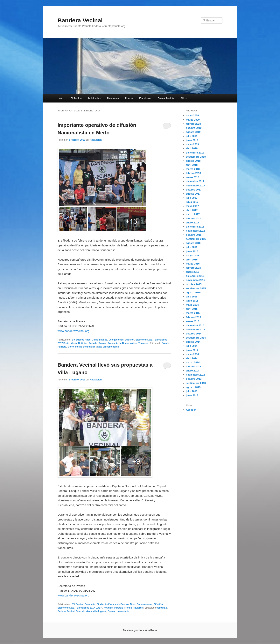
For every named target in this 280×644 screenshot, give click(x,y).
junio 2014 (192, 350)
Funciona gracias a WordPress (140, 630)
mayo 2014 (192, 354)
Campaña (90, 604)
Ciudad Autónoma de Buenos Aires (116, 604)
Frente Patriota (166, 98)
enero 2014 (192, 371)
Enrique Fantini (66, 611)
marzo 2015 (193, 313)
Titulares (143, 343)
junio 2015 (192, 301)
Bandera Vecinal (80, 20)
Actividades (94, 98)
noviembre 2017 (195, 186)
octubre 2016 (194, 235)
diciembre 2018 (195, 153)
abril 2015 (192, 309)
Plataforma (113, 98)
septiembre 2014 (196, 338)
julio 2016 (192, 247)
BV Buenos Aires (81, 340)
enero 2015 (192, 321)
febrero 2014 (193, 367)
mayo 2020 (192, 115)
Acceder (191, 410)
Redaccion (96, 140)
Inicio (61, 98)
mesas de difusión (85, 347)
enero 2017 (192, 223)
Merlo (74, 343)
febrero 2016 (193, 268)
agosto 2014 (193, 342)
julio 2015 (192, 297)
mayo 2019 (192, 144)
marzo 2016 (193, 264)
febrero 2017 (193, 218)
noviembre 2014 (195, 329)
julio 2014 (192, 346)
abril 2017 (192, 210)
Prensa (129, 98)
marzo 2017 (193, 214)
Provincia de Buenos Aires (122, 343)
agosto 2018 (193, 161)
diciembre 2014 (195, 325)
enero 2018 (192, 177)
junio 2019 (192, 140)
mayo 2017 (192, 206)
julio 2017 (192, 198)
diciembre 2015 (195, 276)
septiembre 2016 (196, 239)
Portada (93, 343)
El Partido (76, 98)
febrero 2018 (193, 173)
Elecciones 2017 (145, 340)
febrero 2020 (193, 124)
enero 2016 (192, 272)
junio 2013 (192, 395)
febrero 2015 (193, 317)
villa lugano (100, 611)
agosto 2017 (193, 194)
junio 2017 (192, 202)
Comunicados (99, 340)
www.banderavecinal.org (73, 331)
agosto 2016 (193, 243)
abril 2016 (192, 260)
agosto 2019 (193, 132)
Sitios (184, 98)
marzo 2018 (193, 169)
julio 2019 (192, 136)
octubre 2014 (194, 334)
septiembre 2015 (196, 288)
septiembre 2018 (196, 157)
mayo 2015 (192, 305)
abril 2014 (192, 358)
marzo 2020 (193, 120)
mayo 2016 (192, 255)
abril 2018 (192, 165)
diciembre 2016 (195, 227)
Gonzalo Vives (84, 611)
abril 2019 (192, 148)
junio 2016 (192, 251)
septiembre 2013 (196, 383)
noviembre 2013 (195, 375)
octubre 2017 (194, 190)
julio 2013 (192, 391)
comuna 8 (162, 608)
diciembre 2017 (195, 181)
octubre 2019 (194, 128)
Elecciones (145, 98)
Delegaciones (116, 340)
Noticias (83, 343)
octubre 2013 (194, 379)
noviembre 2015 (195, 280)
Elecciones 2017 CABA (90, 608)
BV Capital (78, 604)
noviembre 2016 (195, 231)
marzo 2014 (193, 362)
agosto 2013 (193, 387)
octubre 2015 (194, 284)
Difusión (129, 340)
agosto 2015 (193, 292)
